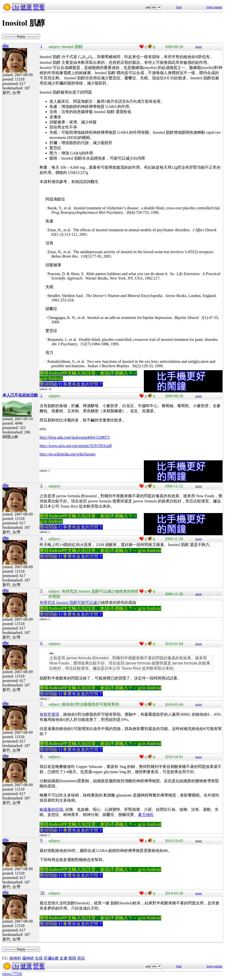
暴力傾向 (146, 815)
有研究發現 (49, 714)
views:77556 (12, 974)
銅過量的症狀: (52, 809)
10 (42, 893)
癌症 (81, 958)
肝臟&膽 (51, 958)
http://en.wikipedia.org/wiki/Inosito (67, 454)
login (210, 7)
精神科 (15, 958)
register (218, 7)
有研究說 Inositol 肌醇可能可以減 (68, 603)
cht (16, 7)
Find (179, 7)
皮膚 (63, 958)
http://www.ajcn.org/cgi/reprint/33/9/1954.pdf (76, 446)
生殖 (39, 958)
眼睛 (72, 958)
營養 (39, 7)
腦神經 (28, 958)
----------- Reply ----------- (21, 37)
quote (199, 47)
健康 (26, 7)
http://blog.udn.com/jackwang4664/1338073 (75, 437)
